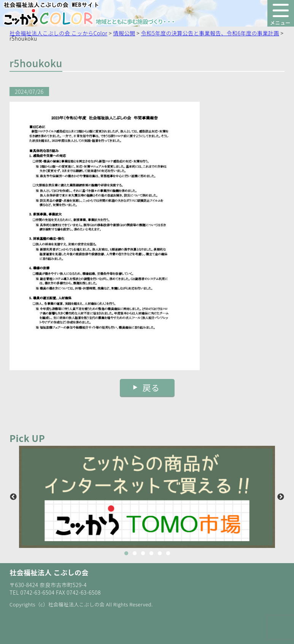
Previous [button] (13, 497)
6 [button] (168, 554)
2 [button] (135, 554)
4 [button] (151, 554)
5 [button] (160, 554)
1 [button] (126, 554)
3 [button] (143, 554)
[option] (147, 497)
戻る (151, 387)
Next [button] (281, 497)
